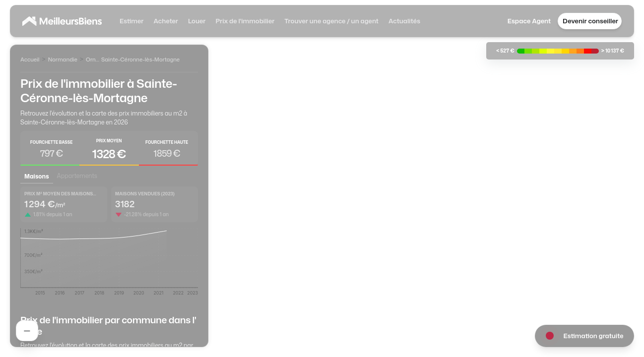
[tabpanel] (109, 244)
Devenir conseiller (590, 21)
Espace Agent (529, 21)
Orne (92, 59)
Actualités (404, 21)
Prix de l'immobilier (245, 21)
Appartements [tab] (77, 176)
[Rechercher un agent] (27, 331)
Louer (197, 21)
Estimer (131, 21)
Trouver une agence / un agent (331, 21)
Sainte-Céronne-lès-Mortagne (140, 59)
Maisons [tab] (37, 176)
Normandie (63, 59)
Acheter (166, 21)
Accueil (30, 59)
